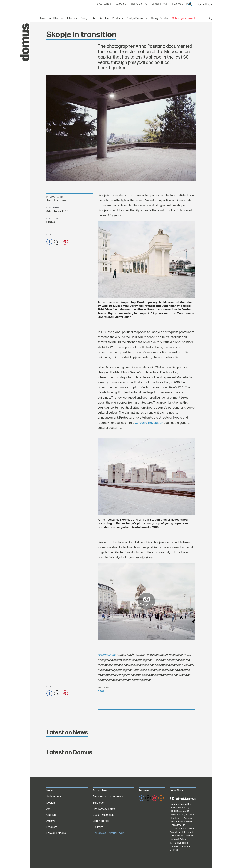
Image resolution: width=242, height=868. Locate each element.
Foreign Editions (56, 833)
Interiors (72, 19)
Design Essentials (137, 19)
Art (94, 19)
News (42, 19)
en (190, 4)
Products (118, 19)
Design (85, 19)
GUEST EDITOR (104, 4)
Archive (104, 19)
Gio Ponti (98, 827)
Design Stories (160, 19)
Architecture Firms (104, 809)
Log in (209, 4)
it (187, 4)
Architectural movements (108, 797)
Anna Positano (107, 655)
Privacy (184, 839)
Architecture (56, 19)
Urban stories (101, 821)
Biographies (100, 791)
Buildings (98, 803)
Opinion (51, 815)
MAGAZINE (121, 4)
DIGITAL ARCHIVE (139, 4)
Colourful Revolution (149, 423)
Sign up (201, 4)
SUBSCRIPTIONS (160, 4)
